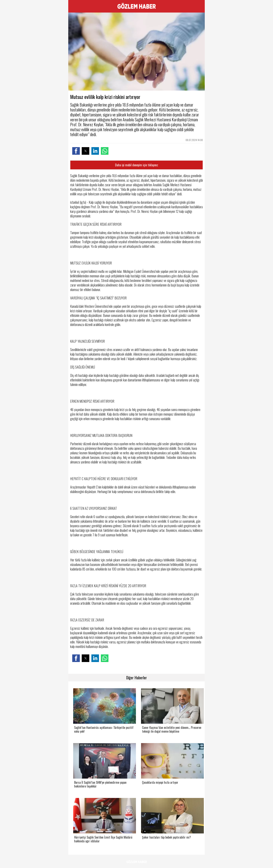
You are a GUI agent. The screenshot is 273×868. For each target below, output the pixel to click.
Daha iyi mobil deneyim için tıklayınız (137, 165)
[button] (76, 151)
